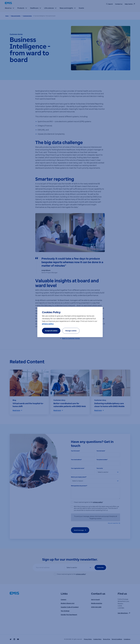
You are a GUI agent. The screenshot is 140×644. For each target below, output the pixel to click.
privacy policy (48, 324)
